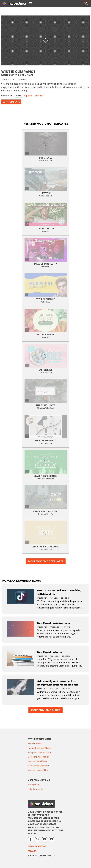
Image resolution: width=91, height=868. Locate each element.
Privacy (32, 851)
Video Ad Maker (35, 744)
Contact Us (38, 789)
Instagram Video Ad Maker (40, 752)
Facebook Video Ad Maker (39, 748)
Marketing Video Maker (38, 757)
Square (28, 96)
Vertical (39, 96)
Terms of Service (37, 846)
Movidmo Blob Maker (37, 761)
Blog (37, 785)
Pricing (31, 785)
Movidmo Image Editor (38, 770)
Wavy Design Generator (38, 766)
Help (30, 789)
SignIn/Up (86, 4)
